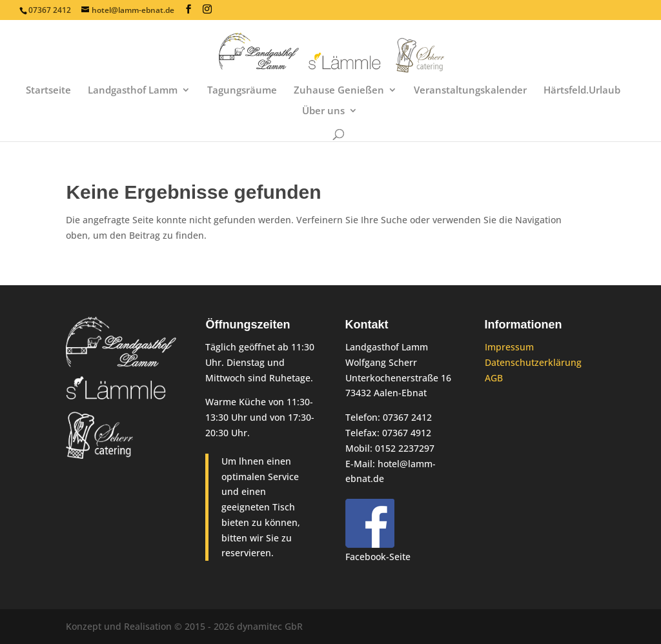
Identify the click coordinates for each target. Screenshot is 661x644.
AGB (494, 378)
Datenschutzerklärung (533, 362)
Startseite (48, 91)
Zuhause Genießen (339, 91)
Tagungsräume (242, 91)
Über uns (323, 111)
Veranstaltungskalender (470, 91)
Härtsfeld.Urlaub (582, 91)
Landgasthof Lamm (133, 91)
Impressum (509, 347)
